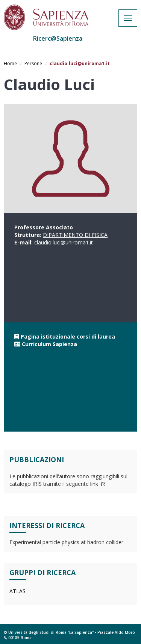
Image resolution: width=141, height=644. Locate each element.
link (98, 484)
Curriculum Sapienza (49, 344)
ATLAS (17, 591)
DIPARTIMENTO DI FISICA (75, 235)
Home (10, 63)
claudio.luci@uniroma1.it (64, 242)
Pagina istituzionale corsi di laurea (68, 336)
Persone (33, 63)
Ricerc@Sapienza (58, 38)
